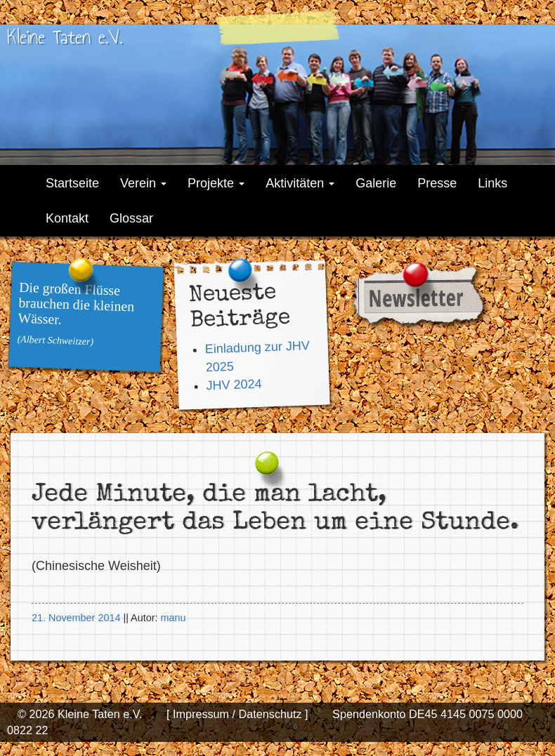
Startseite (72, 183)
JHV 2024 (234, 384)
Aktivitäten (300, 183)
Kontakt (67, 218)
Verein (143, 183)
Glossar (131, 218)
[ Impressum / (201, 714)
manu (173, 618)
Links (492, 183)
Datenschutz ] (272, 714)
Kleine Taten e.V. (65, 37)
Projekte (216, 183)
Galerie (376, 183)
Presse (437, 183)
